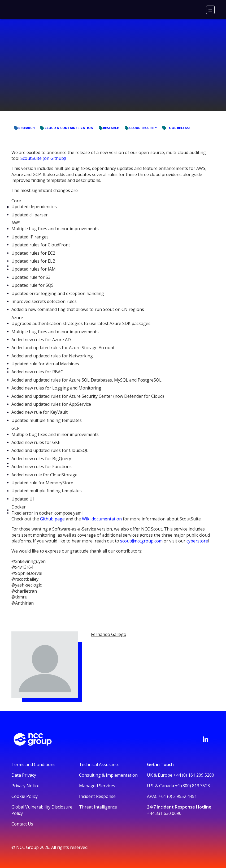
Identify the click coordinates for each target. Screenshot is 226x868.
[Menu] (210, 10)
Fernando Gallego (109, 634)
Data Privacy (24, 775)
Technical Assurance (99, 764)
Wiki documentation (102, 519)
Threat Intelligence (98, 807)
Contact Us (22, 824)
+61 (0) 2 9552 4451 (178, 796)
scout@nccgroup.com (141, 541)
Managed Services (97, 786)
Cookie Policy (25, 796)
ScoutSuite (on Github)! (43, 158)
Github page (52, 519)
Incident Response (97, 796)
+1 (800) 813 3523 (192, 786)
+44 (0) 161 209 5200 (194, 775)
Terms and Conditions (33, 764)
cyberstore (197, 541)
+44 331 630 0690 (164, 813)
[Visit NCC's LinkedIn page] (205, 739)
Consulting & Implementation (108, 775)
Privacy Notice (25, 786)
